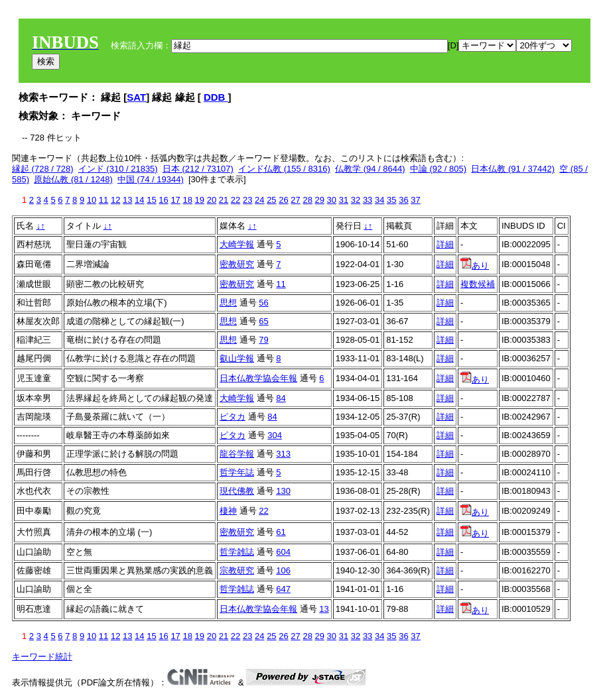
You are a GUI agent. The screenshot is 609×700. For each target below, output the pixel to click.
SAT (136, 97)
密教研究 (237, 264)
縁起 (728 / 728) (43, 169)
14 (139, 200)
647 (283, 589)
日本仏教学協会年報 (258, 378)
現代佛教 (237, 491)
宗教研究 (237, 570)
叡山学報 (237, 358)
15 (151, 200)
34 (379, 200)
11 (103, 200)
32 (356, 200)
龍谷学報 (237, 454)
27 (295, 200)
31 (344, 200)
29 (320, 200)
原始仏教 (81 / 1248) (73, 179)
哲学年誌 (237, 472)
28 (307, 200)
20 (212, 200)
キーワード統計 (42, 657)
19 (200, 200)
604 (283, 552)
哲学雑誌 (237, 552)
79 (263, 340)
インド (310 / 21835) (118, 169)
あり (475, 265)
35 (391, 200)
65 (263, 321)
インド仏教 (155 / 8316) (284, 169)
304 (275, 435)
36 (403, 200)
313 (283, 454)
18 (187, 200)
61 (281, 532)
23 (247, 200)
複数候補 (478, 284)
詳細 (445, 244)
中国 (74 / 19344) (151, 179)
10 (92, 200)
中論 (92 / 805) (438, 169)
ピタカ (233, 417)
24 (259, 200)
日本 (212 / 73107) (198, 169)
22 (236, 200)
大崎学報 (237, 244)
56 (263, 303)
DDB (216, 97)
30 (332, 200)
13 (127, 200)
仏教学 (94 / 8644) (370, 169)
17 (175, 200)
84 (281, 398)
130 (283, 491)
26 (283, 200)
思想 (228, 303)
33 (368, 200)
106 (283, 570)
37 (415, 200)
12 (115, 200)
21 (224, 200)
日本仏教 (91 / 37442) (513, 169)
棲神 (228, 511)
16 (163, 200)
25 (271, 200)
